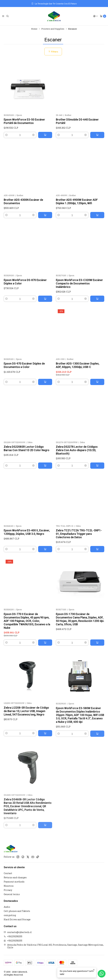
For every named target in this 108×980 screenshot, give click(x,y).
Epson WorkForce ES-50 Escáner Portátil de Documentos (24, 121)
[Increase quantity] (33, 135)
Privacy (8, 890)
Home (34, 29)
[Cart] (103, 16)
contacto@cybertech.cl (18, 932)
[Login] (96, 16)
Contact (8, 873)
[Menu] (3, 16)
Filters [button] (53, 52)
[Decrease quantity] (7, 135)
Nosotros (9, 886)
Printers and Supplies (53, 29)
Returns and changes (15, 877)
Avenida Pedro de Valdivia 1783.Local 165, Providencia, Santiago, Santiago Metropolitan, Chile (54, 946)
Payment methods (14, 882)
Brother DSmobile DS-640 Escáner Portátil (77, 121)
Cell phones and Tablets (17, 911)
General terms (12, 894)
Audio (7, 907)
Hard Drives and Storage (17, 919)
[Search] (7, 16)
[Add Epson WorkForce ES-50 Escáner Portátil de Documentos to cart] (45, 135)
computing (10, 915)
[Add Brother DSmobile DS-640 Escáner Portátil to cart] (97, 135)
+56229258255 (13, 936)
